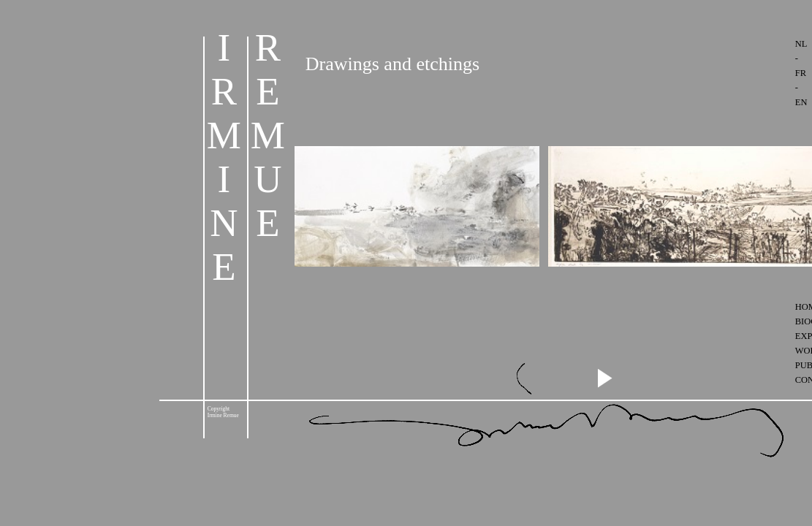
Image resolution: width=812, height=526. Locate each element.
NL (801, 44)
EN (801, 102)
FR (801, 73)
